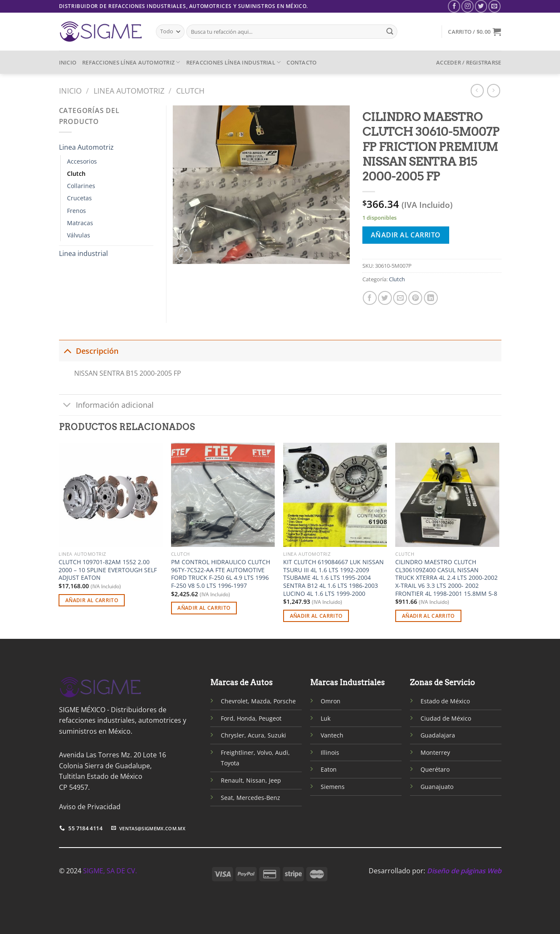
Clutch (190, 90)
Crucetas (79, 198)
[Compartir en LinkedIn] (431, 298)
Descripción (89, 351)
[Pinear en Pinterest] (415, 298)
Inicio (70, 90)
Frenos (76, 211)
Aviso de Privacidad (90, 807)
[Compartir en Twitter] (385, 298)
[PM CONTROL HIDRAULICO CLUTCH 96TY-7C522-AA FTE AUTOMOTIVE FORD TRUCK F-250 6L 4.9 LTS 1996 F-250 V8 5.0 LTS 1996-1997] (223, 495)
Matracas (80, 223)
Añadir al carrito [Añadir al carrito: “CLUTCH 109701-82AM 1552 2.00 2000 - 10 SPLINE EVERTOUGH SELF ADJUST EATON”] (92, 600)
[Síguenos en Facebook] (454, 6)
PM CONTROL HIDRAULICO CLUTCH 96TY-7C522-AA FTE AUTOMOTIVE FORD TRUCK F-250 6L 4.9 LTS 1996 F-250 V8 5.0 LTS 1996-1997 (221, 574)
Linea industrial (83, 253)
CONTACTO (301, 62)
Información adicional (106, 406)
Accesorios (82, 161)
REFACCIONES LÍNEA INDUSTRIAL (234, 62)
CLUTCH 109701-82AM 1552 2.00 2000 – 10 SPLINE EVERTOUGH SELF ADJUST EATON (108, 570)
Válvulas (79, 235)
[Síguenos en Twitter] (481, 6)
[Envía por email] (400, 298)
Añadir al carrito (406, 235)
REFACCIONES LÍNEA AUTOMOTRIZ (131, 62)
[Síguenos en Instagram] (468, 6)
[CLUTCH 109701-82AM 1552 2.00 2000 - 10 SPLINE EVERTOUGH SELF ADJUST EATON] (111, 495)
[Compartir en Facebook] (370, 298)
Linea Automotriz (129, 90)
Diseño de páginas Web (464, 871)
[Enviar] (390, 32)
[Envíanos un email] (494, 6)
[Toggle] (67, 351)
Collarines (81, 186)
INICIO (68, 62)
